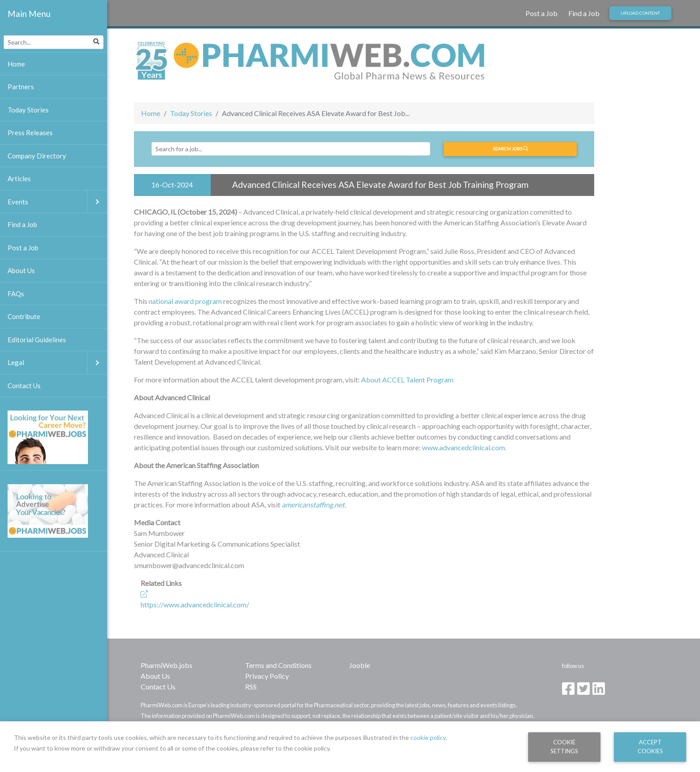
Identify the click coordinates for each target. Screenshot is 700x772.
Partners (21, 87)
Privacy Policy (267, 676)
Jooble (360, 665)
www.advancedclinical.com (463, 447)
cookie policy (428, 737)
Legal (57, 363)
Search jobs (510, 149)
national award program (185, 301)
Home (151, 113)
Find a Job (584, 13)
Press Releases (30, 133)
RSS (251, 687)
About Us (155, 676)
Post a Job (542, 13)
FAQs (16, 294)
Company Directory (37, 156)
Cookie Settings (564, 746)
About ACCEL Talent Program (407, 380)
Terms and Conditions (278, 665)
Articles (19, 178)
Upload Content (640, 13)
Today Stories (191, 113)
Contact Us (158, 687)
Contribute (24, 316)
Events (57, 202)
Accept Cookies (650, 746)
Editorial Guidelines (37, 340)
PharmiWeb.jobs (167, 665)
